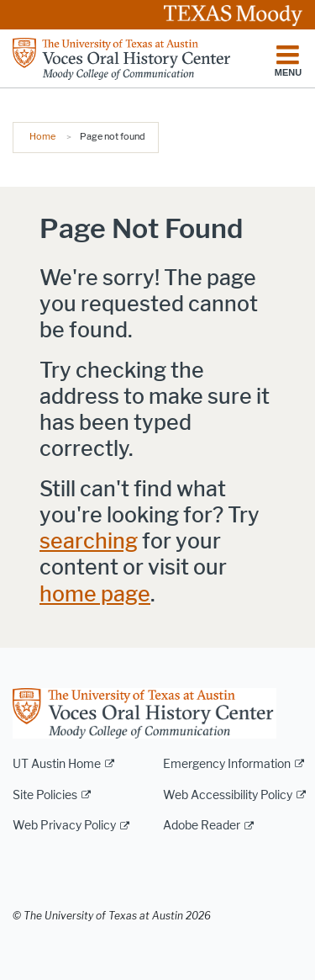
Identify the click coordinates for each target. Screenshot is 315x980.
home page (95, 594)
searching (89, 541)
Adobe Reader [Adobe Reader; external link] (202, 826)
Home (42, 136)
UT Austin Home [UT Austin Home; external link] (57, 764)
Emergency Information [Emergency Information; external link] (227, 764)
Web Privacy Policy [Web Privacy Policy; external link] (64, 826)
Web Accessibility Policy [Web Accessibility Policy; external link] (228, 795)
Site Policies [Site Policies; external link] (45, 795)
